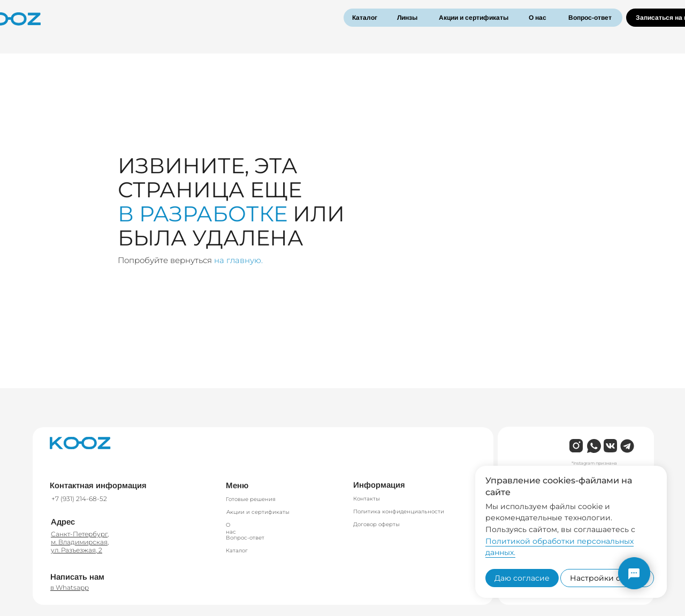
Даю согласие (522, 578)
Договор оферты (376, 524)
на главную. (238, 260)
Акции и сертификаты (474, 18)
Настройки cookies (607, 578)
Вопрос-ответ (590, 18)
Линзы (407, 18)
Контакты (367, 499)
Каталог (365, 18)
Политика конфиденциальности (399, 511)
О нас (538, 18)
